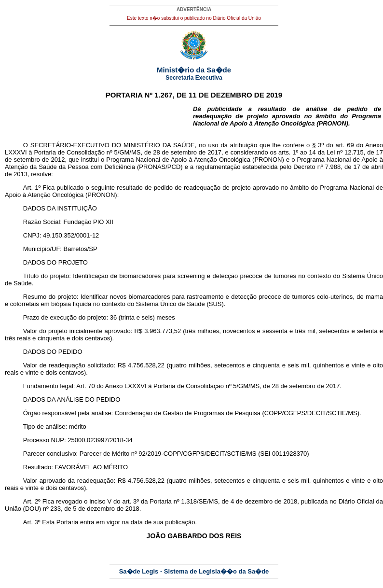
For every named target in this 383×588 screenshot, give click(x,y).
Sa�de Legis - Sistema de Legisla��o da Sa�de (194, 571)
